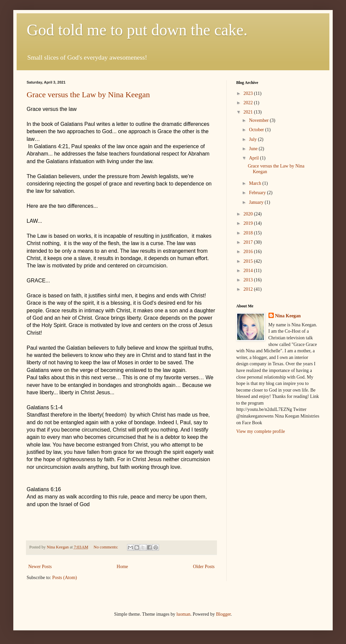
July (253, 139)
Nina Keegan (288, 316)
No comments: (106, 547)
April (254, 158)
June (254, 149)
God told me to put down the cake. (137, 30)
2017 (249, 242)
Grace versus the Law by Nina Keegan (88, 95)
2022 (249, 103)
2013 (249, 280)
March (256, 183)
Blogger (223, 614)
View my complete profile (261, 431)
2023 (249, 93)
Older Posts (204, 567)
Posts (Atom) (65, 578)
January (257, 202)
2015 (249, 261)
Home (122, 567)
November (259, 120)
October (257, 130)
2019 (249, 223)
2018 (249, 233)
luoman (183, 614)
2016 (249, 252)
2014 (249, 271)
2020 (249, 214)
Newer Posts (40, 567)
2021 (249, 112)
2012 (249, 289)
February (258, 193)
